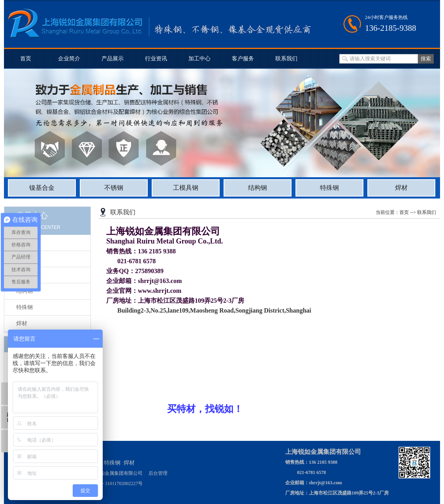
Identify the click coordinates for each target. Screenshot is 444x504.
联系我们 (286, 59)
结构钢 (258, 188)
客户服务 (243, 59)
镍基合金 (42, 188)
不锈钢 (114, 188)
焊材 (401, 188)
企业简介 (69, 59)
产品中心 (32, 215)
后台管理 (158, 473)
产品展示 (113, 59)
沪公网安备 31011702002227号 (112, 483)
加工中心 (199, 59)
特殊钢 (329, 188)
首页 (26, 59)
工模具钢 (186, 188)
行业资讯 (156, 59)
